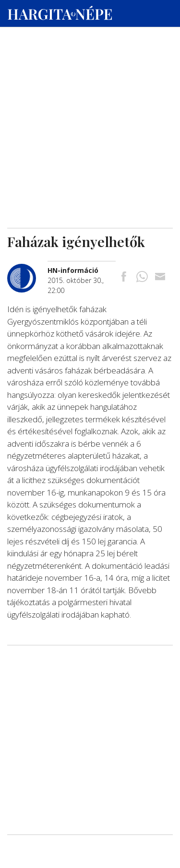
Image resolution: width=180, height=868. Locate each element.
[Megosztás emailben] (160, 277)
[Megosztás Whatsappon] (142, 277)
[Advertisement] (90, 91)
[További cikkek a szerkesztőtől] (27, 269)
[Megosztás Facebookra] (124, 277)
